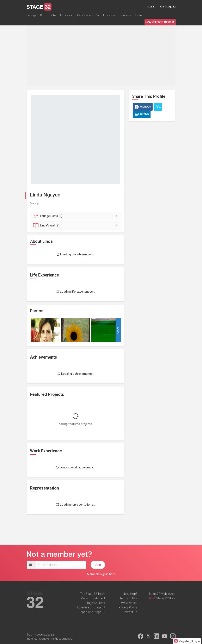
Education (67, 15)
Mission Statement (93, 598)
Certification (85, 15)
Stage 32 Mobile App (162, 594)
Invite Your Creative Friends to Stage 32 (49, 639)
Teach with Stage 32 (92, 612)
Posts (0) (76, 216)
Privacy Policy (128, 607)
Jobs (53, 15)
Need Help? (130, 594)
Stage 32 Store (166, 598)
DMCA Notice (128, 603)
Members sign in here (101, 574)
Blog (43, 15)
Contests (125, 15)
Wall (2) (76, 225)
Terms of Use (128, 598)
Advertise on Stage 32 (91, 607)
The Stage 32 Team (93, 594)
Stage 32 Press (95, 603)
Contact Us (130, 612)
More (118, 330)
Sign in (151, 7)
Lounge (32, 15)
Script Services (106, 15)
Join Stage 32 (168, 7)
